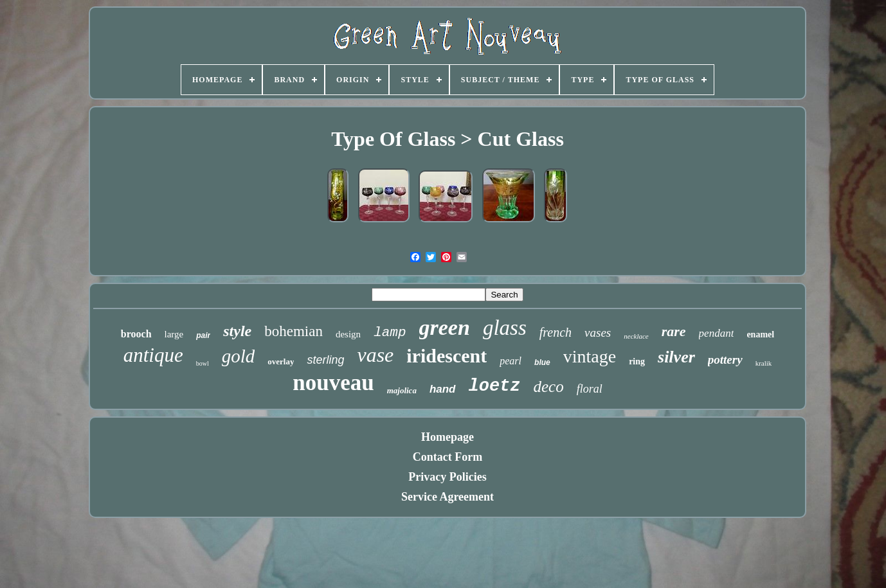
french (556, 332)
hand (443, 389)
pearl (511, 361)
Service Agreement (448, 497)
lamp (390, 333)
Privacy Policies (447, 477)
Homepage (448, 437)
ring (637, 361)
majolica (402, 390)
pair (203, 335)
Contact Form (448, 457)
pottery (725, 360)
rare (674, 331)
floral (590, 389)
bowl (203, 363)
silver (676, 357)
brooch (136, 334)
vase (375, 355)
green (445, 327)
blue (542, 362)
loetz (495, 386)
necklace (636, 336)
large (174, 334)
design (348, 334)
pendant (717, 333)
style (237, 331)
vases (598, 333)
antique (153, 355)
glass (505, 328)
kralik (764, 363)
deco (549, 387)
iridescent (447, 356)
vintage (590, 356)
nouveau (333, 383)
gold (239, 356)
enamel (760, 334)
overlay (281, 361)
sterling (325, 360)
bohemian (294, 331)
